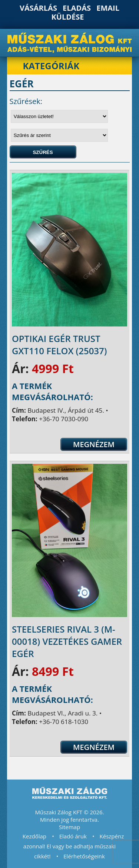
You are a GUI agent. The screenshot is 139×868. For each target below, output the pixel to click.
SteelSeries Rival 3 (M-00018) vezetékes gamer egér (67, 641)
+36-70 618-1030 (64, 722)
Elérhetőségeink (84, 856)
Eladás (77, 8)
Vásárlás (38, 8)
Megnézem (94, 444)
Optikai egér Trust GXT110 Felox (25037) (59, 345)
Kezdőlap (34, 836)
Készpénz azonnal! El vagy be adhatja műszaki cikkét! (74, 846)
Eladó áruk (73, 836)
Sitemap (69, 827)
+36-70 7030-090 (64, 419)
